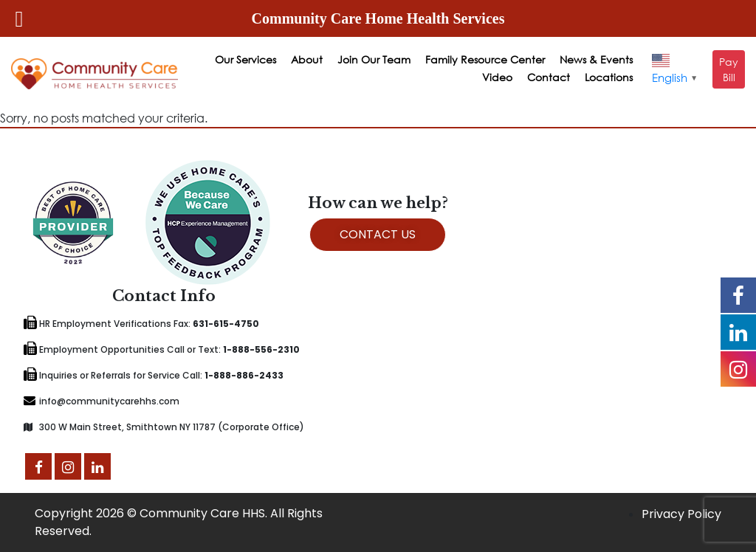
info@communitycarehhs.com (102, 401)
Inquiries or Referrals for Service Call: (154, 375)
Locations (609, 77)
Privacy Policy (681, 514)
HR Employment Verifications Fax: (141, 324)
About (307, 59)
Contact (549, 77)
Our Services (245, 59)
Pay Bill (729, 69)
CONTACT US (378, 234)
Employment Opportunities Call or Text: (162, 349)
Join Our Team (374, 59)
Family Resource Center (485, 59)
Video (497, 77)
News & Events (596, 59)
